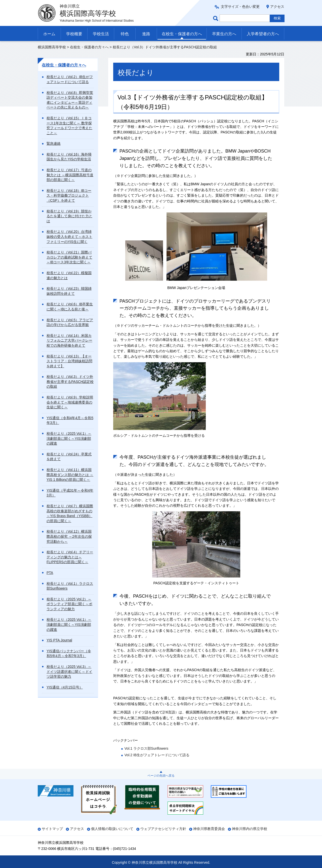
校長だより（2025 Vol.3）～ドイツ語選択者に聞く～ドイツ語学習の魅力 (69, 672)
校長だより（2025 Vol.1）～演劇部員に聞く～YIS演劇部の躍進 (69, 438)
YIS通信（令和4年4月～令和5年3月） (70, 420)
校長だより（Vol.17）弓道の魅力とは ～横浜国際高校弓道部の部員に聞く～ (70, 175)
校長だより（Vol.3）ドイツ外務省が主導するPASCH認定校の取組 (70, 382)
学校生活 (101, 34)
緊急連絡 (54, 143)
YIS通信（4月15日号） (65, 687)
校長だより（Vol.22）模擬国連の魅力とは (69, 275)
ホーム (49, 34)
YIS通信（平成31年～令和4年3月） (70, 493)
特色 (125, 34)
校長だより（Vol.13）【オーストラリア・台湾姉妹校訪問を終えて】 (69, 361)
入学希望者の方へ (263, 34)
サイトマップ (52, 829)
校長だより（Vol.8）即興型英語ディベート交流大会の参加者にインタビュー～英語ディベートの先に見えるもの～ (70, 100)
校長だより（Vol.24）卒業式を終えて (69, 457)
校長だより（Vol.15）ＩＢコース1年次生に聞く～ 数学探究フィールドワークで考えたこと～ (69, 125)
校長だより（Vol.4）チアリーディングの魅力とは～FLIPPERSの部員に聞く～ (70, 557)
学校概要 (74, 34)
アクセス (277, 7)
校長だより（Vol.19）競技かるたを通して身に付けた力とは (69, 216)
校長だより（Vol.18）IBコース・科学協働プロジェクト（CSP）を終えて (69, 195)
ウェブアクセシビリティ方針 (163, 829)
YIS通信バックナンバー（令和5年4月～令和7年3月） (69, 654)
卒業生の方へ (224, 34)
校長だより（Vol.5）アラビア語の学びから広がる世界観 (70, 322)
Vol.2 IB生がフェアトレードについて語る (157, 755)
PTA (50, 573)
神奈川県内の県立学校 (250, 829)
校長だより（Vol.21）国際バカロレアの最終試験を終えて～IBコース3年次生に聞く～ (69, 257)
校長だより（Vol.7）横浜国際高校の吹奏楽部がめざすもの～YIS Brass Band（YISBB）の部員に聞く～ (70, 513)
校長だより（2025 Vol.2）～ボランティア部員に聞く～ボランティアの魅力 (69, 604)
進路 (146, 34)
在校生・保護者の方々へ (89, 47)
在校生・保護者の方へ (182, 34)
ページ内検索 (216, 18)
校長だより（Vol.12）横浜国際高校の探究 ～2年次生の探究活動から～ (69, 536)
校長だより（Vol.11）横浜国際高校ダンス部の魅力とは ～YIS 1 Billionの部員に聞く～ (70, 475)
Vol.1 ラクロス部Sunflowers (146, 748)
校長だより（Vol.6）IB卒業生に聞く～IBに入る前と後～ (70, 307)
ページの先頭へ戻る (161, 776)
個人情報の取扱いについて (112, 829)
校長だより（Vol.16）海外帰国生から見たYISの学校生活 (69, 157)
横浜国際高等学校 (52, 47)
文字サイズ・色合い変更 (240, 7)
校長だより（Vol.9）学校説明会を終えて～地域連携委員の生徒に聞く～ (70, 402)
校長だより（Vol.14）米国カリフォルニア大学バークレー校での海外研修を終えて (69, 340)
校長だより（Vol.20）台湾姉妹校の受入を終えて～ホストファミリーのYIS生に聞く (69, 237)
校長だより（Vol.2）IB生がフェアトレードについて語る (70, 79)
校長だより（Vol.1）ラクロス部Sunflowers (70, 586)
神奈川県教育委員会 (209, 829)
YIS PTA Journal (59, 640)
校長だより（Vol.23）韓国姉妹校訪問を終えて (69, 291)
